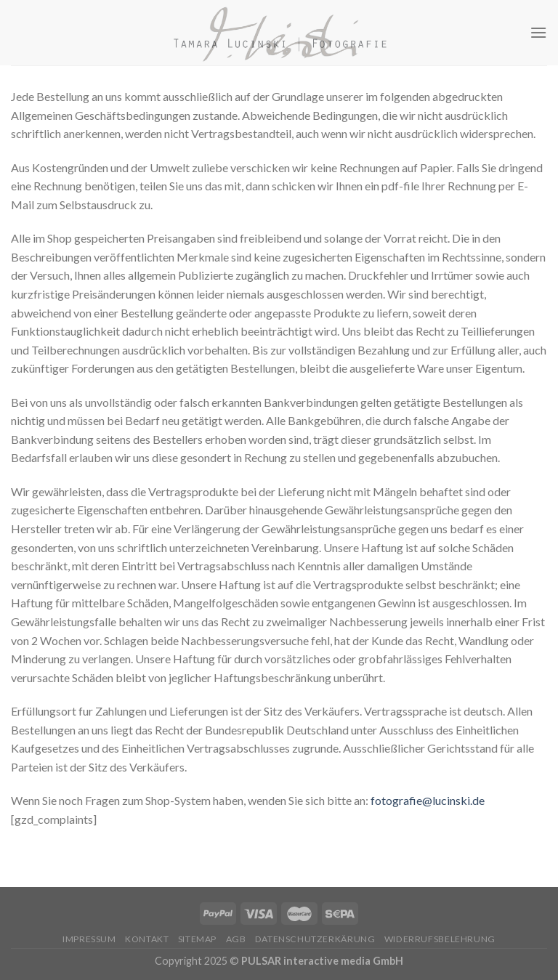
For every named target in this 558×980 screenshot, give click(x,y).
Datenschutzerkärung (315, 939)
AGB (236, 939)
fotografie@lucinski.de (428, 800)
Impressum (89, 939)
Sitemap (197, 939)
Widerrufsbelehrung (440, 939)
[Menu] (538, 32)
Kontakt (147, 939)
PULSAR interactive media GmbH (322, 961)
